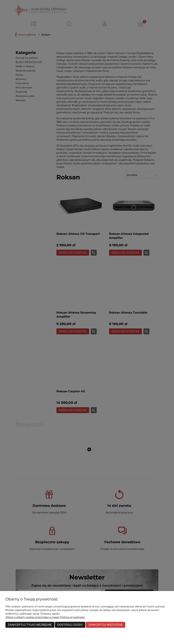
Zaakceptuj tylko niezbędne (30, 625)
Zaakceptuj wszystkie (106, 625)
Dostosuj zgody (70, 625)
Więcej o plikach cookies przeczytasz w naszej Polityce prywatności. (45, 617)
